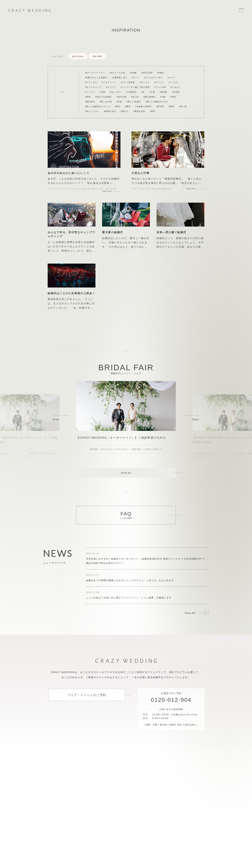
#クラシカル (91, 82)
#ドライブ (111, 87)
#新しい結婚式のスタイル (98, 106)
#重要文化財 (139, 111)
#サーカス (145, 82)
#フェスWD (160, 87)
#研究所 (160, 106)
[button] (61, 418)
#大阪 (163, 97)
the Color (57, 56)
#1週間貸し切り (120, 77)
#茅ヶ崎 (183, 106)
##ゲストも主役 (117, 73)
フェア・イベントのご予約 (87, 695)
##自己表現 (147, 73)
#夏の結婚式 (149, 97)
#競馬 (171, 106)
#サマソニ (159, 82)
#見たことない (92, 111)
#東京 (118, 106)
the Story (78, 56)
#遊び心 (125, 111)
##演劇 (133, 73)
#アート (136, 77)
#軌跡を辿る (110, 111)
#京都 (102, 92)
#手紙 (119, 102)
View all (126, 473)
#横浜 (128, 106)
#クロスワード (109, 82)
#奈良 (173, 97)
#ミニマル (90, 92)
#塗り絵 (135, 97)
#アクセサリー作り (154, 77)
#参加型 (164, 92)
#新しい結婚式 (134, 102)
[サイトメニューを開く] (241, 10)
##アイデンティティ (95, 73)
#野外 (153, 111)
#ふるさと (176, 87)
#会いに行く (116, 92)
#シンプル (174, 82)
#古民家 (176, 92)
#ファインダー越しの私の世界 (135, 87)
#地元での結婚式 (104, 97)
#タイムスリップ (93, 87)
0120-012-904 (171, 700)
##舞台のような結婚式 (96, 77)
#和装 (88, 97)
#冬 (143, 92)
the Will (97, 56)
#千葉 (152, 92)
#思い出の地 (106, 102)
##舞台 (161, 73)
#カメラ (171, 77)
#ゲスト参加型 (128, 82)
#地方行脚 (121, 97)
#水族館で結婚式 (144, 106)
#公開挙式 (132, 92)
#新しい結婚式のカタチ (157, 102)
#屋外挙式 (90, 102)
